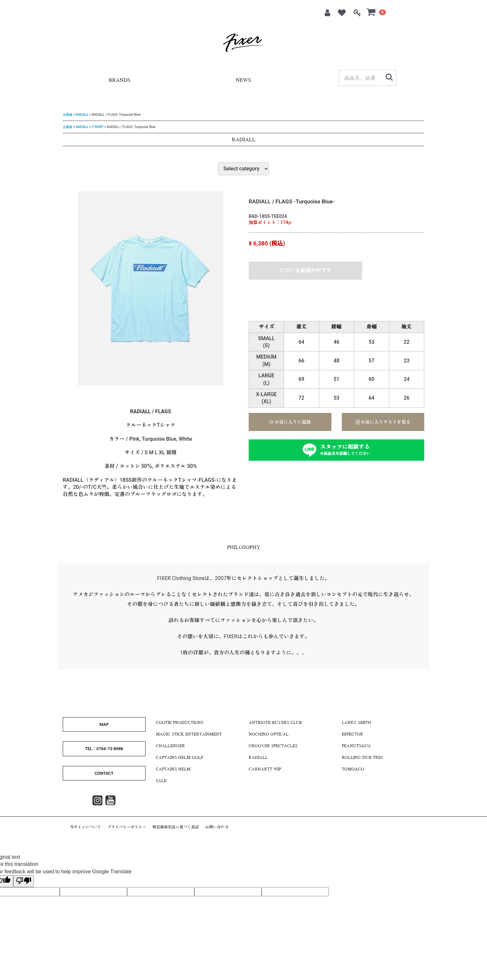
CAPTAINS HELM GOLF (179, 758)
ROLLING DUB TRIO (362, 758)
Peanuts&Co (356, 746)
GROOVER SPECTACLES (273, 746)
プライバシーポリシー (127, 827)
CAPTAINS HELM (173, 770)
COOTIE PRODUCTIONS (180, 723)
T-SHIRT (98, 127)
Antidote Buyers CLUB (275, 723)
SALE (161, 781)
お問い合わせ (217, 827)
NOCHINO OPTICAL (269, 735)
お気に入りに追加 (290, 422)
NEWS (243, 81)
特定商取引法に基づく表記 (176, 827)
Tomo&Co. (353, 770)
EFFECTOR (352, 735)
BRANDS (119, 81)
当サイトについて (85, 827)
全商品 (68, 115)
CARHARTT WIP (265, 770)
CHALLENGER (170, 746)
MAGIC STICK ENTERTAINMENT (189, 735)
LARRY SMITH (357, 723)
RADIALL (82, 115)
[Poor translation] (24, 881)
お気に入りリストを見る (383, 422)
